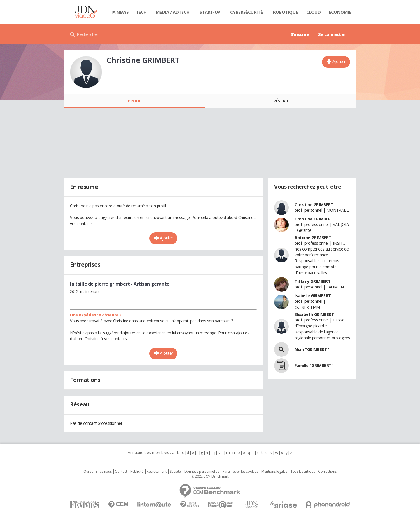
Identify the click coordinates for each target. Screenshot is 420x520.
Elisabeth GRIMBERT (314, 314)
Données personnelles (202, 472)
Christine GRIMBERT (314, 205)
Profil (135, 101)
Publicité (137, 472)
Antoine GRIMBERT (313, 238)
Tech (141, 12)
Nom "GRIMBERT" (312, 349)
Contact (121, 472)
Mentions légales (274, 472)
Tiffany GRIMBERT (313, 281)
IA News (120, 12)
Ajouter (339, 61)
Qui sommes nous (98, 472)
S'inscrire (300, 34)
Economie (340, 12)
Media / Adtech (173, 12)
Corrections (327, 472)
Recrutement (156, 472)
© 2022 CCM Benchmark (210, 476)
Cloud (314, 12)
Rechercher (88, 34)
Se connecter (332, 34)
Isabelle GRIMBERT (313, 296)
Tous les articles (303, 472)
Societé (175, 472)
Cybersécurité (246, 12)
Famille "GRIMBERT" (314, 365)
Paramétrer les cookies (240, 472)
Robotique (285, 12)
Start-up (210, 12)
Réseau (281, 101)
